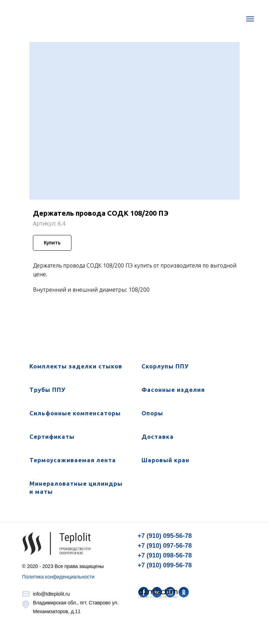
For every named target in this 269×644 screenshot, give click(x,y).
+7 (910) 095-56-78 (165, 536)
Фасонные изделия (173, 390)
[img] (184, 592)
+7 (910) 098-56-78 (165, 555)
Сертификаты (52, 437)
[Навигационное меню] (250, 19)
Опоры (152, 413)
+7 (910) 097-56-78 (165, 546)
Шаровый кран (165, 460)
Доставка (158, 437)
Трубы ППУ (47, 390)
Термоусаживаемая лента (73, 460)
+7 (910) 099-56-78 (165, 565)
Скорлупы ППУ (165, 366)
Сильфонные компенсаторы (75, 413)
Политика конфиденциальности (58, 577)
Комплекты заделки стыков (76, 366)
